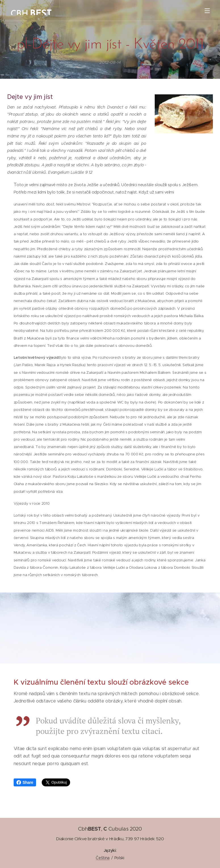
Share (25, 782)
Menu (207, 11)
